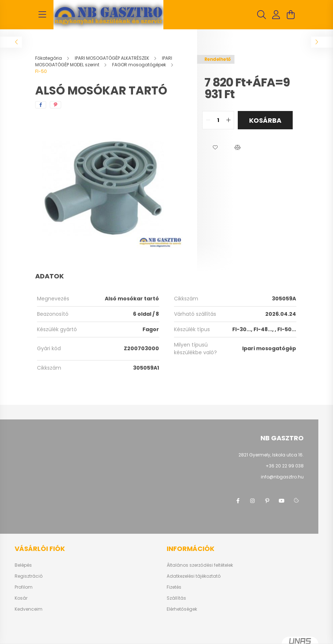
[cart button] (291, 15)
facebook (238, 501)
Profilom (24, 587)
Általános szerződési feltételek (200, 565)
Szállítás (176, 598)
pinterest (267, 501)
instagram (252, 501)
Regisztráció (29, 576)
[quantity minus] (208, 120)
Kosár (21, 598)
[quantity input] (218, 120)
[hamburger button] (42, 15)
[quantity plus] (228, 120)
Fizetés (174, 587)
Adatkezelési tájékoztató (194, 576)
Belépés (23, 565)
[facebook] (41, 105)
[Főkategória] (49, 58)
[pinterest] (55, 105)
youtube (282, 501)
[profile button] (276, 15)
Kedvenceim (29, 609)
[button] (215, 148)
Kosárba (265, 120)
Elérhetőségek (182, 609)
